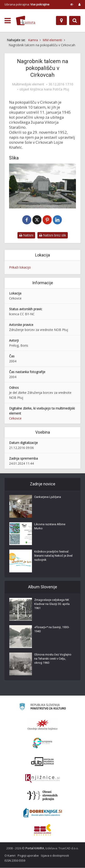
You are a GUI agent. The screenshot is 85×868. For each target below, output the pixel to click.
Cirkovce (15, 419)
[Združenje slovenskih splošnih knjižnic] (42, 779)
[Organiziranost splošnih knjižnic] (43, 725)
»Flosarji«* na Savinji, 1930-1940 (52, 629)
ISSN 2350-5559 (15, 861)
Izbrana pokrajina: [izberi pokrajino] (27, 4)
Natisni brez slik (53, 235)
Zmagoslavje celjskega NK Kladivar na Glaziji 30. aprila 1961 (52, 604)
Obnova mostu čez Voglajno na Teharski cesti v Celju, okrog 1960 (53, 659)
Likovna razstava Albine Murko (50, 526)
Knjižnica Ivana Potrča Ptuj (50, 89)
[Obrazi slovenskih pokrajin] (42, 796)
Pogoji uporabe (28, 856)
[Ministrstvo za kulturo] (42, 708)
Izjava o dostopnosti (55, 856)
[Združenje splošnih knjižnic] (42, 830)
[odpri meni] (8, 21)
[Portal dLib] (43, 762)
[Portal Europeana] (42, 743)
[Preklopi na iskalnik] (75, 20)
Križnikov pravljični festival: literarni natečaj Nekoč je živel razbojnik (53, 556)
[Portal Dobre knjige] (43, 813)
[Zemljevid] (61, 20)
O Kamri (10, 856)
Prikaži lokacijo (20, 268)
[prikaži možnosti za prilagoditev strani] (72, 4)
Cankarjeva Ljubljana (48, 497)
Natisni (26, 235)
